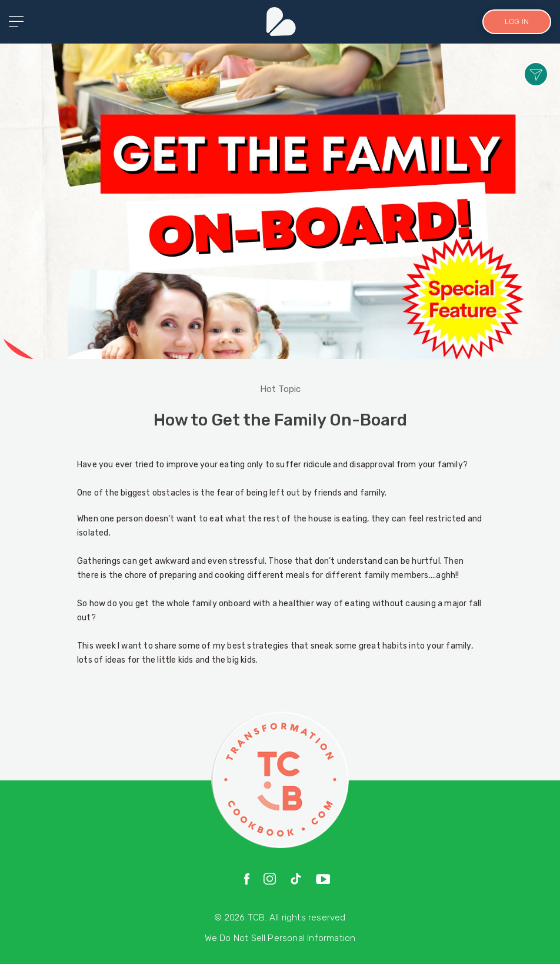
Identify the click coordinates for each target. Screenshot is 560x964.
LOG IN (516, 21)
